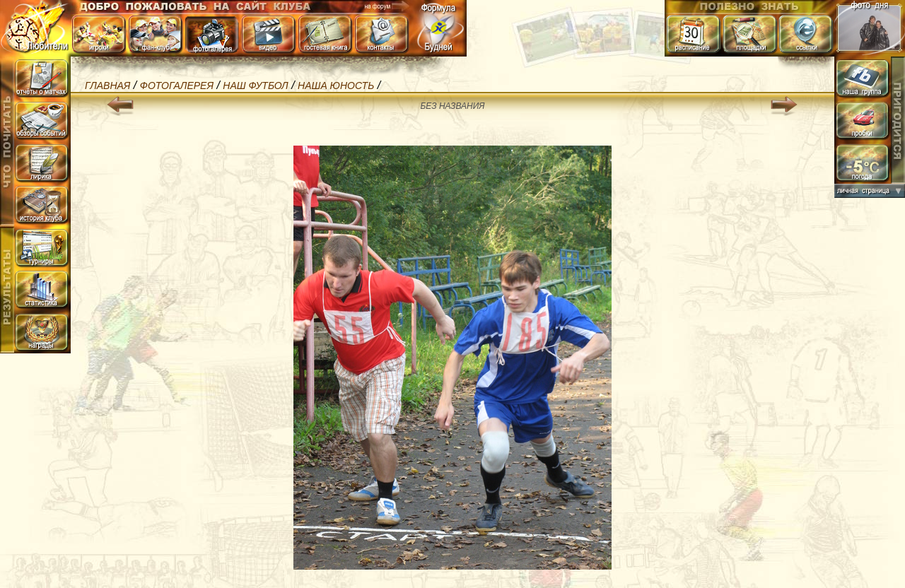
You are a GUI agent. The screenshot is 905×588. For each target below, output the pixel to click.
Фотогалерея (177, 86)
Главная (107, 86)
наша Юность (336, 86)
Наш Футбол (255, 86)
